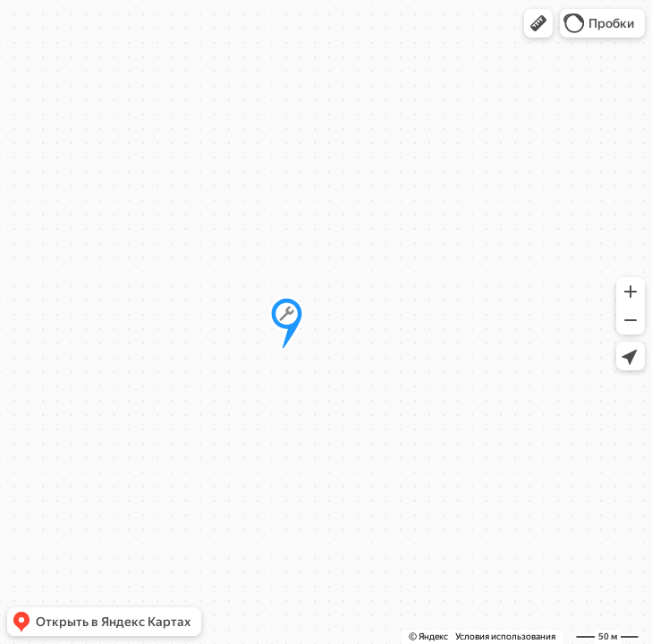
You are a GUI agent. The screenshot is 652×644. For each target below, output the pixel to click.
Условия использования (505, 636)
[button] (538, 23)
